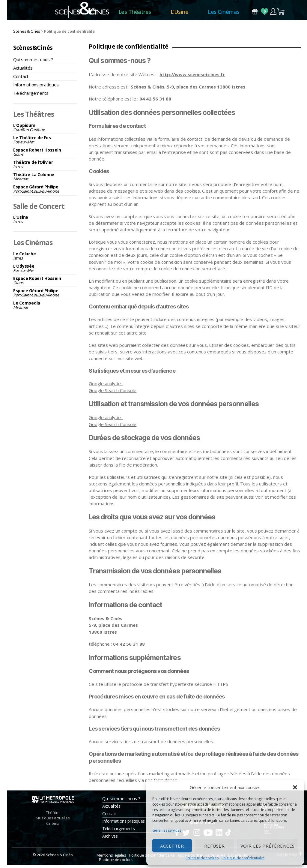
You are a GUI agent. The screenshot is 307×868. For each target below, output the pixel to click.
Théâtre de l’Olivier (45, 168)
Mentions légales (111, 858)
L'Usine (45, 223)
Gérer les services (167, 830)
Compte (273, 13)
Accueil (93, 14)
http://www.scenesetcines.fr (192, 78)
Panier (281, 13)
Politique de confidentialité (243, 858)
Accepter (172, 846)
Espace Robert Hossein (45, 155)
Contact (21, 80)
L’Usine (180, 14)
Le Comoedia (45, 308)
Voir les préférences (268, 846)
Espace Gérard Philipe (45, 192)
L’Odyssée (45, 271)
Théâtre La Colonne (45, 180)
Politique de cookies (202, 858)
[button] (295, 787)
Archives (110, 839)
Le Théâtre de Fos (45, 143)
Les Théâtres (135, 14)
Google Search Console (113, 394)
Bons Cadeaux (255, 13)
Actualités (23, 71)
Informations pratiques (36, 88)
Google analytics (106, 387)
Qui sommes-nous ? (33, 63)
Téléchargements (31, 96)
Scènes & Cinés (59, 858)
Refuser (215, 846)
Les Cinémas (224, 14)
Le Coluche (45, 259)
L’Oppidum (45, 131)
